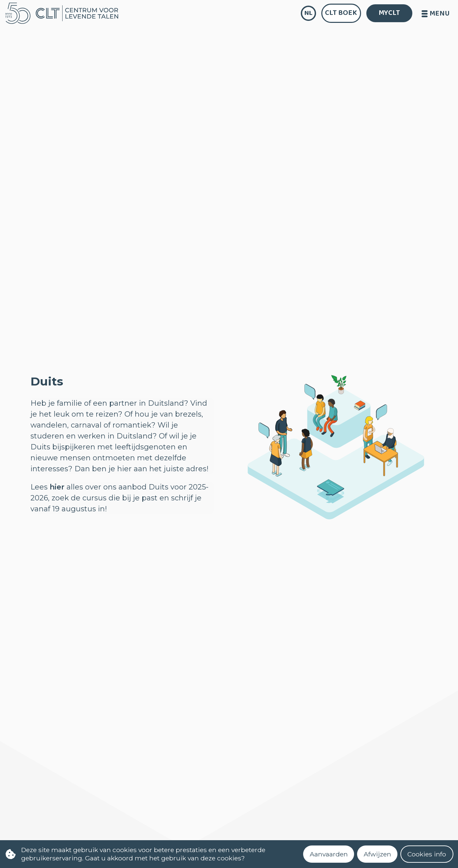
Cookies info (427, 854)
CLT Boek (341, 13)
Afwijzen (377, 854)
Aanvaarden (329, 854)
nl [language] (308, 13)
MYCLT (389, 13)
